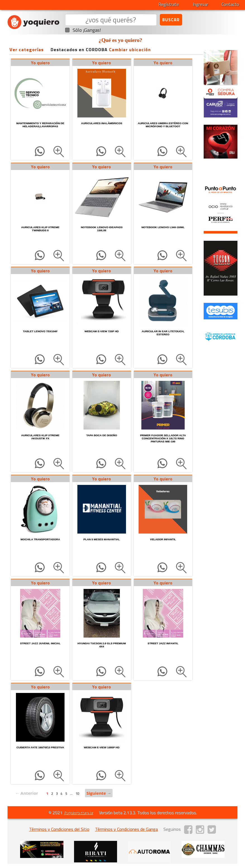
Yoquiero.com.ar (78, 812)
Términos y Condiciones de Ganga (126, 829)
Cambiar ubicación (130, 49)
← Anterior (27, 793)
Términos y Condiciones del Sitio (59, 829)
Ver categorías (27, 49)
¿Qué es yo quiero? (120, 40)
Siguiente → (99, 793)
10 (77, 793)
